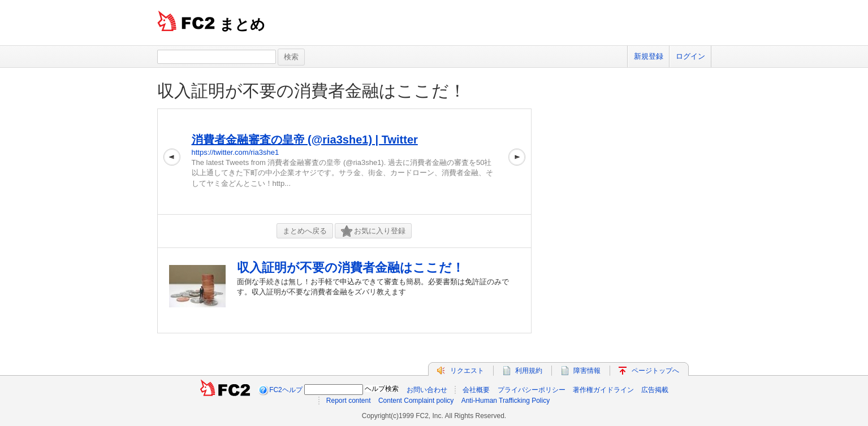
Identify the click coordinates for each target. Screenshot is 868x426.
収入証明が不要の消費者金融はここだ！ (312, 91)
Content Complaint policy (416, 401)
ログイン (690, 56)
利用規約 (529, 371)
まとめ (242, 24)
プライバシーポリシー (532, 390)
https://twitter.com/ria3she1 (236, 152)
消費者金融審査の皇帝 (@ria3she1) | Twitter (305, 140)
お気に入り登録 (373, 231)
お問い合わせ (427, 390)
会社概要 (476, 390)
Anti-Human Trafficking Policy (506, 401)
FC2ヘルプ (286, 390)
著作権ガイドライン (603, 390)
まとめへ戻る (305, 231)
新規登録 (649, 56)
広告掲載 (655, 390)
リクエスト (467, 371)
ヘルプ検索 (382, 389)
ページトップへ (655, 371)
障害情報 (587, 371)
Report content (349, 401)
